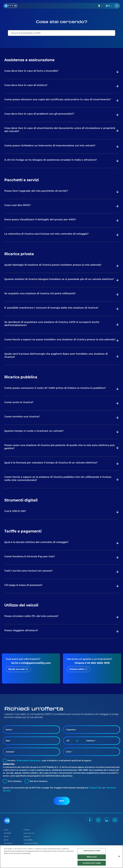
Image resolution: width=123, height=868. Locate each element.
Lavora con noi (29, 833)
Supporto (27, 836)
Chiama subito (77, 669)
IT (108, 6)
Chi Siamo (8, 833)
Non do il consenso (36, 781)
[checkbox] (5, 760)
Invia (61, 801)
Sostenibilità (28, 840)
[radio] (5, 781)
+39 (68, 741)
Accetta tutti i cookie (92, 863)
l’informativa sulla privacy (28, 760)
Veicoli (6, 836)
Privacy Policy (96, 788)
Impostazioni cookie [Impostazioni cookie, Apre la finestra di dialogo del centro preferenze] (92, 851)
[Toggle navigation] (117, 6)
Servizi (6, 840)
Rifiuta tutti (92, 857)
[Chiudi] (119, 857)
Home (6, 830)
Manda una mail (16, 669)
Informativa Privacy (31, 843)
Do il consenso (12, 781)
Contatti (27, 830)
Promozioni (8, 843)
